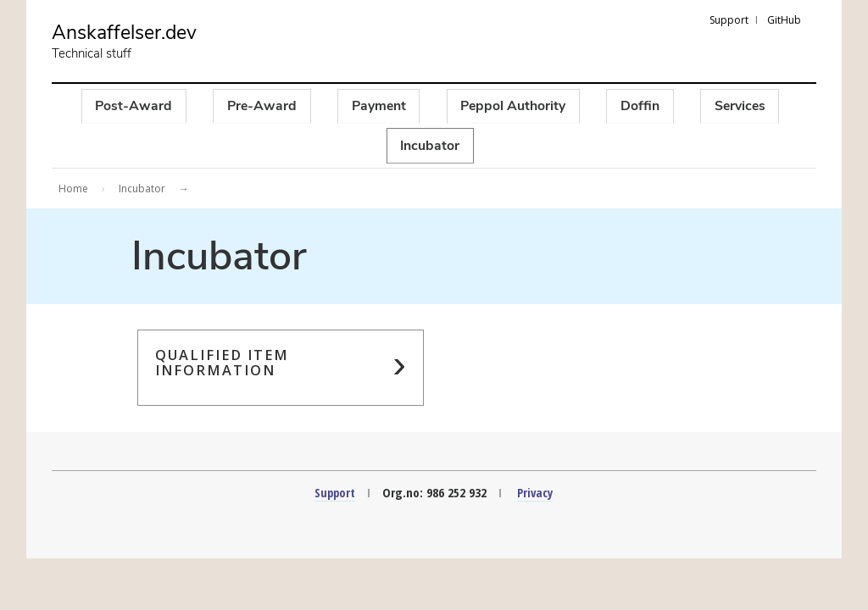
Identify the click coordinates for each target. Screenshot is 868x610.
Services (743, 107)
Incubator (430, 147)
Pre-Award (259, 107)
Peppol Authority (515, 107)
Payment (378, 107)
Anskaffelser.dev (128, 34)
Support (729, 20)
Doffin (643, 107)
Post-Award (130, 107)
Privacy (536, 494)
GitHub (784, 20)
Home (73, 190)
